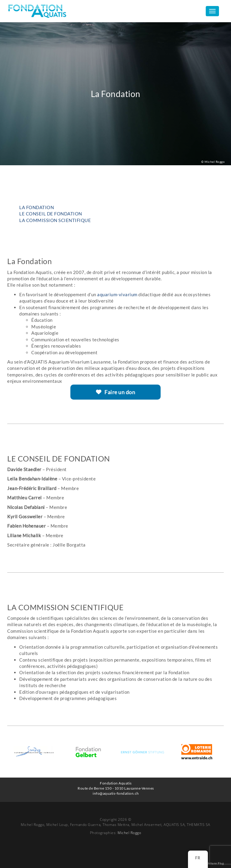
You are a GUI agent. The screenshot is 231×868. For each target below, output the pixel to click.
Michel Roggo (129, 833)
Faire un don (116, 392)
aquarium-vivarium (117, 294)
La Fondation (37, 207)
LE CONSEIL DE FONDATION (51, 214)
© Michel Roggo (213, 162)
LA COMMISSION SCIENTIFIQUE (55, 220)
